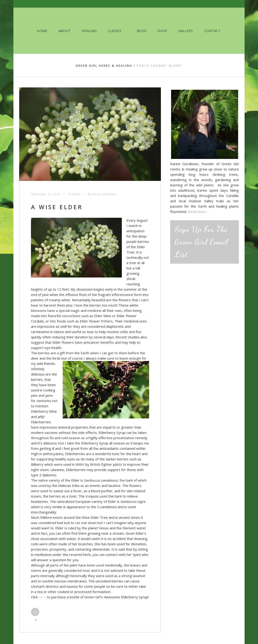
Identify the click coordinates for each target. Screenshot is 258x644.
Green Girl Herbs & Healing (104, 66)
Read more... (198, 212)
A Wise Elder (57, 207)
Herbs (76, 194)
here (42, 597)
